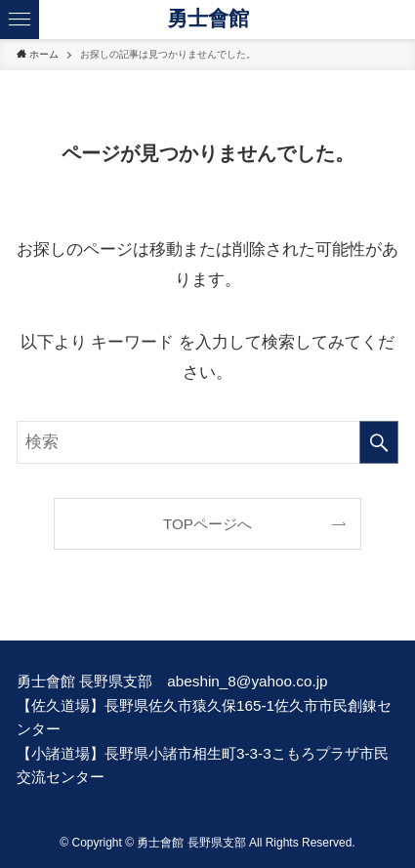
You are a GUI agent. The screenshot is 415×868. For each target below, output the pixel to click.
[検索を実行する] (379, 442)
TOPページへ (207, 524)
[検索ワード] (207, 442)
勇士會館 (208, 19)
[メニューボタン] (20, 20)
